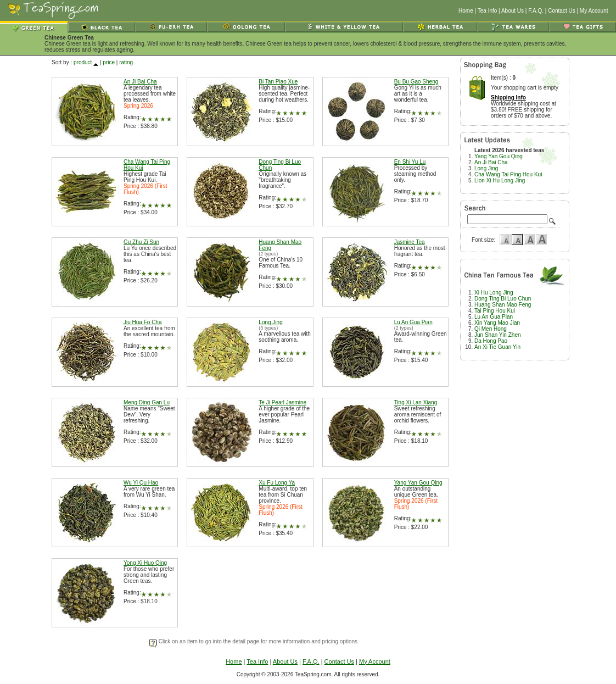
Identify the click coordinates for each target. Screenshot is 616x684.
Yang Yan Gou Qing (418, 483)
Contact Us (561, 11)
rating (126, 62)
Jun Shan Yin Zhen (498, 335)
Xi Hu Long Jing (494, 293)
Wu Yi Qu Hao (141, 483)
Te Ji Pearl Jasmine (282, 402)
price (109, 62)
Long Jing (270, 322)
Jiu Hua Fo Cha (142, 322)
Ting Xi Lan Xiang (416, 402)
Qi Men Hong (491, 329)
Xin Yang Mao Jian (497, 323)
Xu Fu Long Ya (277, 483)
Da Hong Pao (491, 341)
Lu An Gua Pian (413, 322)
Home (466, 11)
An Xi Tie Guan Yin (497, 347)
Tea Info (488, 11)
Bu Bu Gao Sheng (416, 82)
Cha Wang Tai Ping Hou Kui (508, 174)
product (83, 62)
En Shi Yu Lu (410, 162)
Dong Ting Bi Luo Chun (503, 299)
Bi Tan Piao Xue (278, 82)
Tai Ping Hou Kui (495, 311)
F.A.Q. (536, 11)
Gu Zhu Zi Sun (141, 242)
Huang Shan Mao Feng (503, 305)
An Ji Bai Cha (140, 82)
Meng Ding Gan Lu (147, 402)
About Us (513, 11)
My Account (594, 11)
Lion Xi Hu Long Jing (500, 180)
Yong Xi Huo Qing (145, 563)
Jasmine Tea (410, 242)
